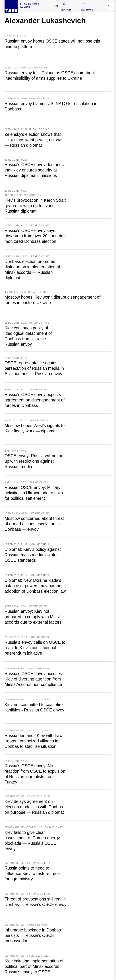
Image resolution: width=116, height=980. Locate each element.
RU (56, 6)
